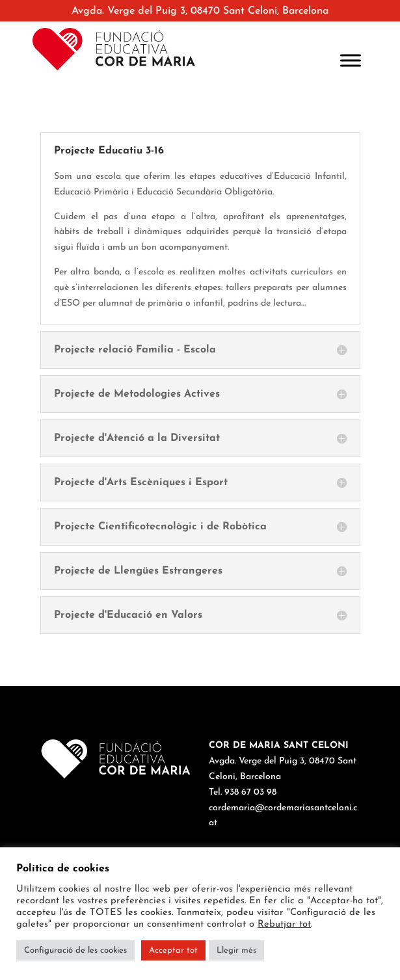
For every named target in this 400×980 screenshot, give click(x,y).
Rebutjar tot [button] (284, 924)
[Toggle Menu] (351, 60)
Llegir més (236, 950)
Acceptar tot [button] (173, 950)
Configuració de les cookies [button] (75, 950)
